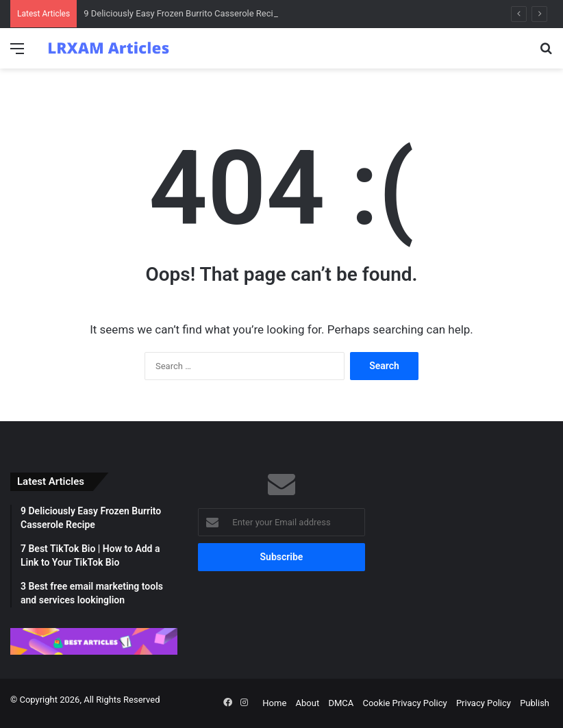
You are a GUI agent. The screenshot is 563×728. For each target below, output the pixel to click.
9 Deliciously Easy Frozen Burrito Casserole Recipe (183, 13)
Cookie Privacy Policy (404, 703)
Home (274, 703)
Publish (535, 703)
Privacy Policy (484, 703)
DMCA (341, 703)
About (308, 703)
